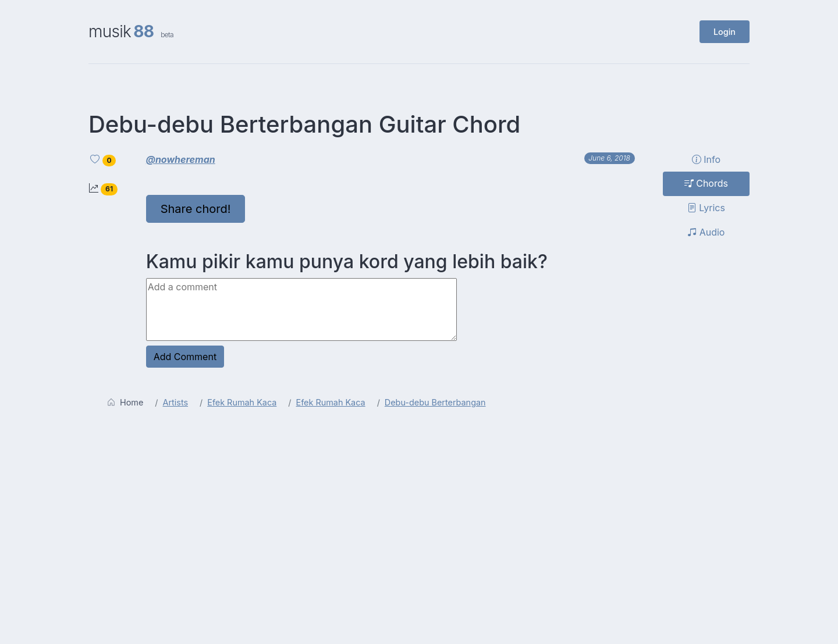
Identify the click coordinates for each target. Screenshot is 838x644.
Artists (176, 402)
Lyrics (706, 208)
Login (725, 32)
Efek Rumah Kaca (242, 402)
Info (706, 159)
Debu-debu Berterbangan (435, 402)
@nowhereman (181, 159)
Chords (706, 183)
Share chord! (196, 209)
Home (125, 402)
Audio (706, 232)
